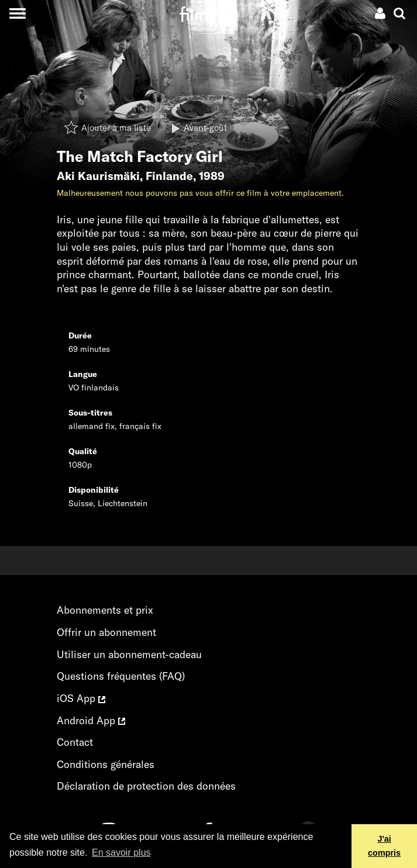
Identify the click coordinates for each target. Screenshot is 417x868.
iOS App (81, 698)
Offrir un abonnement (106, 632)
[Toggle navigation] (17, 13)
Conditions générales (106, 764)
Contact (75, 742)
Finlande (169, 176)
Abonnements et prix (105, 610)
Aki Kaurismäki (98, 176)
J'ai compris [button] (384, 846)
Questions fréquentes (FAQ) (121, 676)
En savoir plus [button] (121, 853)
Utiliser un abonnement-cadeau (129, 654)
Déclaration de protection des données (146, 786)
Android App (91, 720)
